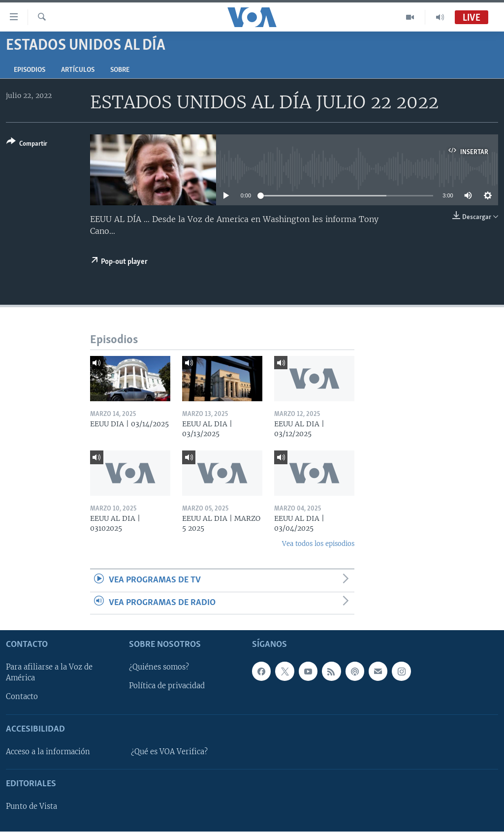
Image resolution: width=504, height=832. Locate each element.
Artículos (78, 70)
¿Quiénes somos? (159, 668)
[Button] (27, 144)
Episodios (30, 70)
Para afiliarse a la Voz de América (49, 673)
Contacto (22, 697)
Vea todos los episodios (318, 544)
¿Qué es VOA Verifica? (169, 752)
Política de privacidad (167, 686)
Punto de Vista (31, 806)
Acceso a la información (48, 752)
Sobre (120, 70)
